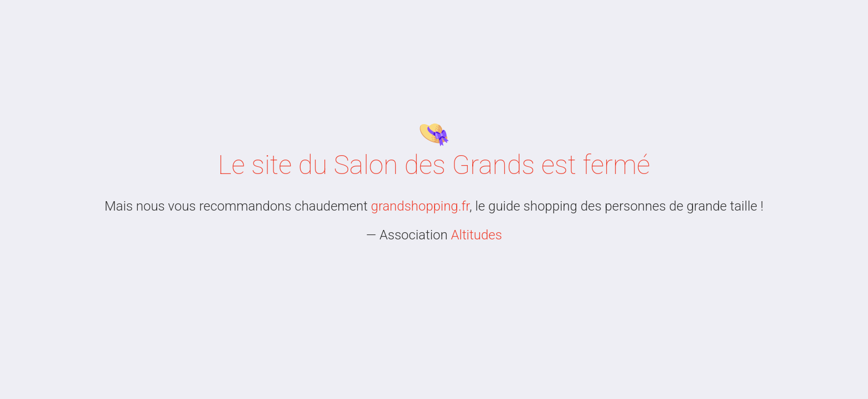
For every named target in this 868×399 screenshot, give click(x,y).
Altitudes (477, 235)
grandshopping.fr (420, 206)
